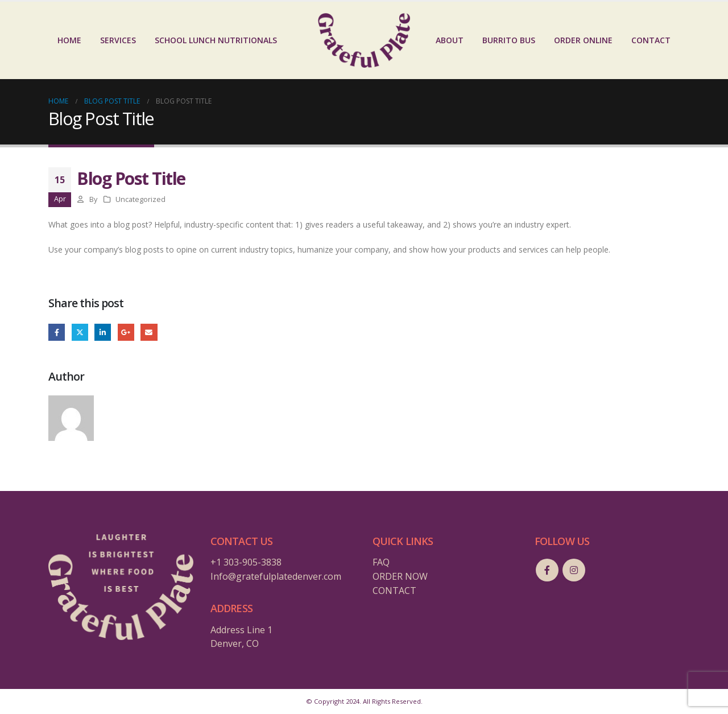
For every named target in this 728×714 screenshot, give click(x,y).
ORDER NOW (400, 576)
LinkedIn (103, 332)
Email (149, 332)
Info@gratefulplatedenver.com (276, 576)
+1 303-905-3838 (246, 562)
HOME (69, 40)
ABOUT (450, 40)
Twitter (80, 332)
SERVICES (118, 40)
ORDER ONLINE (583, 40)
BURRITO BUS (509, 40)
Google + (126, 332)
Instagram (574, 570)
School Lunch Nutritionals (216, 40)
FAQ (381, 562)
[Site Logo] (364, 40)
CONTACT (651, 40)
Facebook (57, 332)
